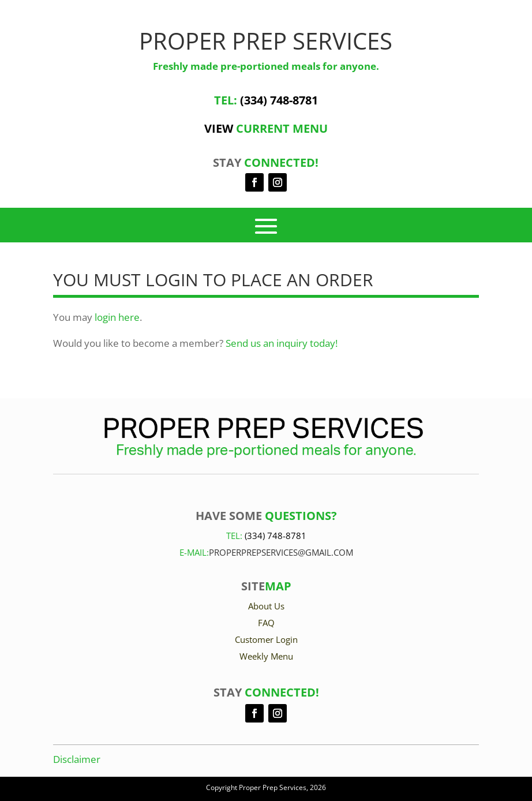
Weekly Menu (266, 656)
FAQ (266, 623)
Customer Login (266, 639)
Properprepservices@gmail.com (281, 552)
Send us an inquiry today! (282, 343)
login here (117, 317)
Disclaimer (77, 759)
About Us (266, 606)
